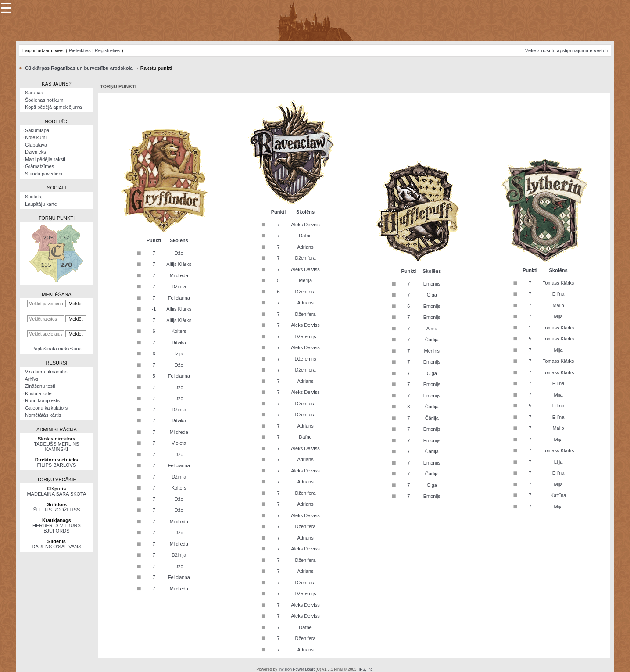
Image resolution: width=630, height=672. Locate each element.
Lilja (558, 462)
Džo (179, 253)
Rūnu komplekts (42, 400)
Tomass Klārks (558, 283)
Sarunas (34, 93)
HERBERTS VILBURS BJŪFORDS (57, 528)
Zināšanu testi (40, 386)
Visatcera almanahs (46, 372)
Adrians (305, 247)
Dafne (305, 236)
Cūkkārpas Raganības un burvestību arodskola (79, 68)
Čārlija (432, 340)
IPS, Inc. (366, 669)
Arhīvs (31, 379)
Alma (432, 329)
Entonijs (432, 284)
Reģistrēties (107, 50)
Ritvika (179, 343)
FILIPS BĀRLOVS (57, 465)
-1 (154, 309)
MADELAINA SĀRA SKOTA (56, 494)
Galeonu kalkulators (46, 408)
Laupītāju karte (41, 204)
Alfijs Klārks (179, 264)
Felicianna (179, 298)
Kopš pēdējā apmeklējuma (54, 107)
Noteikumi (36, 137)
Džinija (179, 286)
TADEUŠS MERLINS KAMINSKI (56, 447)
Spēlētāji (34, 197)
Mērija (305, 280)
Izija (179, 354)
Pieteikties (80, 50)
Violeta (179, 443)
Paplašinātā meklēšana (57, 349)
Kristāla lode (38, 393)
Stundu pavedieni (44, 174)
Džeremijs (306, 336)
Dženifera (305, 258)
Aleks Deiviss (305, 225)
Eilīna (558, 294)
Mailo (558, 305)
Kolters (179, 331)
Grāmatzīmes (39, 166)
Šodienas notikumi (45, 100)
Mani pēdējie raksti (45, 159)
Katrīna (558, 495)
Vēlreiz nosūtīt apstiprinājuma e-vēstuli (566, 50)
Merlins (432, 351)
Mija (558, 316)
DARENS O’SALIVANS (56, 547)
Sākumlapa (37, 130)
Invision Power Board (297, 669)
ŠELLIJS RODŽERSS (56, 510)
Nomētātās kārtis (43, 415)
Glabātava (36, 145)
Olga (432, 295)
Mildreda (179, 275)
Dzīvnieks (36, 152)
